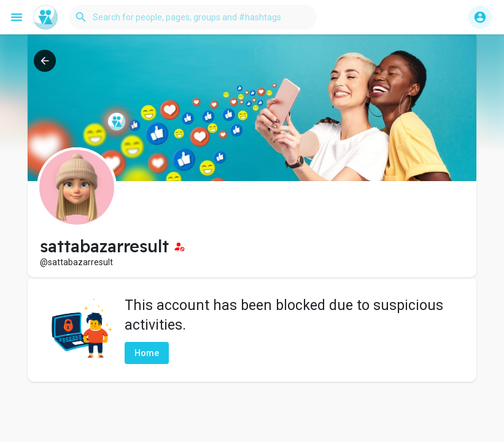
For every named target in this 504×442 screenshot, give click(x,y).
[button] (193, 17)
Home (147, 353)
